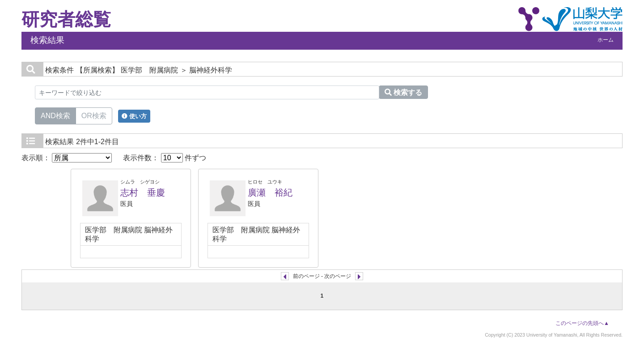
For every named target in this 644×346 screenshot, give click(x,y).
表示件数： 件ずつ (165, 158)
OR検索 (94, 115)
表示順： (67, 158)
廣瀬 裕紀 (270, 192)
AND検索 (55, 115)
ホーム (606, 40)
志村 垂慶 (143, 192)
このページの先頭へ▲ (582, 323)
